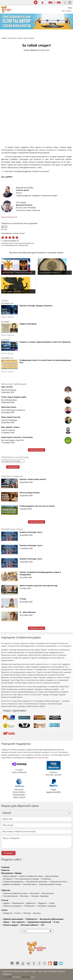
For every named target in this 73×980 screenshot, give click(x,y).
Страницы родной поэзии (50, 884)
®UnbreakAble (26, 977)
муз (59, 2)
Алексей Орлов (22, 190)
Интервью (8, 879)
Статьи (5, 900)
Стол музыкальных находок (27, 879)
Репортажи (46, 879)
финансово (44, 758)
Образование (18, 903)
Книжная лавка (30, 884)
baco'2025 (7, 977)
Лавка (6, 922)
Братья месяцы (52, 876)
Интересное (30, 906)
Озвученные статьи (59, 882)
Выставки (25, 896)
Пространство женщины (37, 882)
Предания (8, 913)
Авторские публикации (52, 919)
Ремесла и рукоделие (13, 906)
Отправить (8, 853)
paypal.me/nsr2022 (54, 792)
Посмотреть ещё (36, 450)
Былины (37, 913)
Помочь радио (11, 925)
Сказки (18, 913)
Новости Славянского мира (31, 876)
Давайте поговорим (12, 884)
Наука (52, 903)
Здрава (6, 903)
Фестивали (35, 893)
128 (50, 2)
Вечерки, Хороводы (40, 896)
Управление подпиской (39, 922)
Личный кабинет (29, 925)
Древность (31, 903)
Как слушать (18, 922)
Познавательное (11, 896)
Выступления (48, 893)
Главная (5, 867)
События (6, 890)
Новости (5, 870)
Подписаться (13, 467)
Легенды (27, 913)
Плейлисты (31, 919)
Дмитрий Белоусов (24, 205)
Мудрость (43, 903)
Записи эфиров (30, 50)
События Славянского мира (15, 893)
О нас (56, 922)
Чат (63, 11)
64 (54, 2)
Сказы (4, 910)
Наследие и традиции (47, 906)
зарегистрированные (26, 243)
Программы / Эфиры (12, 873)
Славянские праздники (13, 882)
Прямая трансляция (13, 919)
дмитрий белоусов (10, 217)
